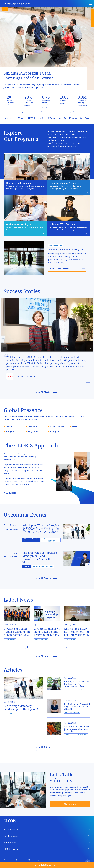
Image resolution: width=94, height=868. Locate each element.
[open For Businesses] (47, 836)
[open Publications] (47, 842)
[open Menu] (91, 4)
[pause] (4, 349)
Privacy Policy (25, 860)
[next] (67, 647)
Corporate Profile (10, 860)
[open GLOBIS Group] (47, 849)
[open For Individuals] (47, 829)
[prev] (67, 349)
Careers (36, 860)
